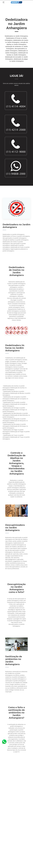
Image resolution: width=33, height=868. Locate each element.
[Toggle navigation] (4, 2)
